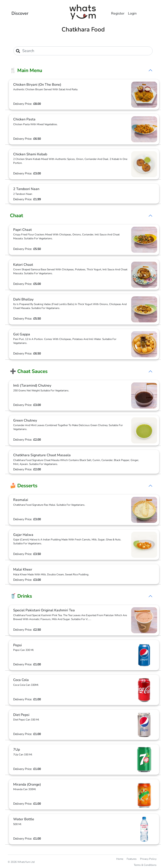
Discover (20, 13)
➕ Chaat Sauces (29, 371)
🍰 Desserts (24, 486)
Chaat (17, 216)
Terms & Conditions (145, 865)
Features (132, 859)
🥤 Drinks (21, 596)
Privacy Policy (148, 859)
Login (132, 13)
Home (120, 859)
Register (118, 13)
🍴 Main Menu (26, 70)
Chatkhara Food (83, 30)
